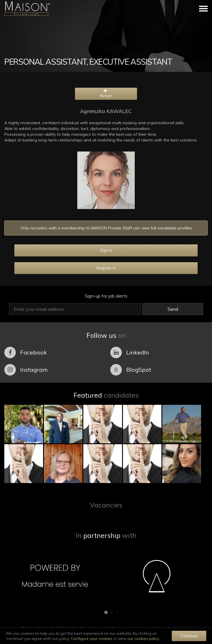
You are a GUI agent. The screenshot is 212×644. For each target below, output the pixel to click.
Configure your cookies (92, 639)
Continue (189, 636)
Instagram (26, 370)
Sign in (106, 250)
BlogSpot (131, 370)
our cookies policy (143, 639)
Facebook (26, 352)
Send (173, 309)
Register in (106, 268)
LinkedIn (130, 352)
